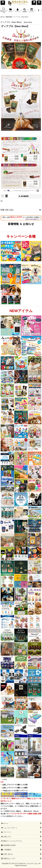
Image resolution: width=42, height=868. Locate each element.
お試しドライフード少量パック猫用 (15, 788)
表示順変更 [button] (24, 196)
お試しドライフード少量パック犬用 (15, 785)
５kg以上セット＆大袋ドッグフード (15, 791)
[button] (3, 3)
